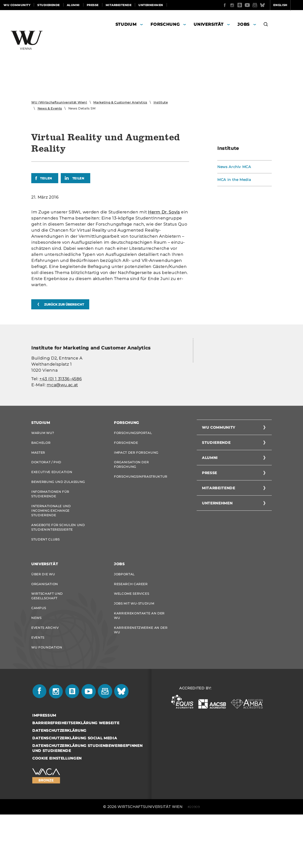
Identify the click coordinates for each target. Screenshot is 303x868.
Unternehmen (151, 5)
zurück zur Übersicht (64, 304)
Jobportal (124, 623)
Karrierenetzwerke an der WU (141, 682)
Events (38, 690)
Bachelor (41, 487)
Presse (93, 5)
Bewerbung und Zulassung (58, 528)
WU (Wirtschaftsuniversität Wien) (59, 102)
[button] (266, 25)
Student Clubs (45, 588)
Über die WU (43, 623)
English (261, 5)
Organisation (45, 634)
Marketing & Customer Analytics (120, 102)
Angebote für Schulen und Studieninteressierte (58, 575)
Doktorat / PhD (46, 508)
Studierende (49, 5)
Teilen (46, 178)
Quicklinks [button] (287, 5)
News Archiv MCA (234, 167)
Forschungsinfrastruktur (141, 523)
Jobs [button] (244, 24)
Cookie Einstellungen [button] (57, 812)
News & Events (50, 108)
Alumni (73, 5)
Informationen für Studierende (50, 541)
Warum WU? (43, 477)
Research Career (131, 634)
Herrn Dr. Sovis (164, 212)
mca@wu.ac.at (62, 385)
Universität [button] (208, 24)
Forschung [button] (165, 24)
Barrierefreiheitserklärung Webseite (76, 776)
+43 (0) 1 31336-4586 (60, 379)
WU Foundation (47, 700)
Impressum (44, 769)
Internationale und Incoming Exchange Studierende (51, 558)
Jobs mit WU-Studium (134, 654)
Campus (39, 659)
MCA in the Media (234, 180)
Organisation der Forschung (131, 510)
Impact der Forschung (136, 497)
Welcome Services (131, 644)
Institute (161, 102)
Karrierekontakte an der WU (139, 667)
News (36, 669)
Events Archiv (45, 680)
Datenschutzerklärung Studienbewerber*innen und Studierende (87, 802)
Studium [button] (126, 24)
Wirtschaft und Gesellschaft (47, 646)
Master (38, 497)
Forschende (126, 487)
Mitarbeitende (119, 5)
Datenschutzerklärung (59, 784)
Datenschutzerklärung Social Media (75, 792)
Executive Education (52, 518)
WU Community (17, 5)
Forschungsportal (133, 477)
